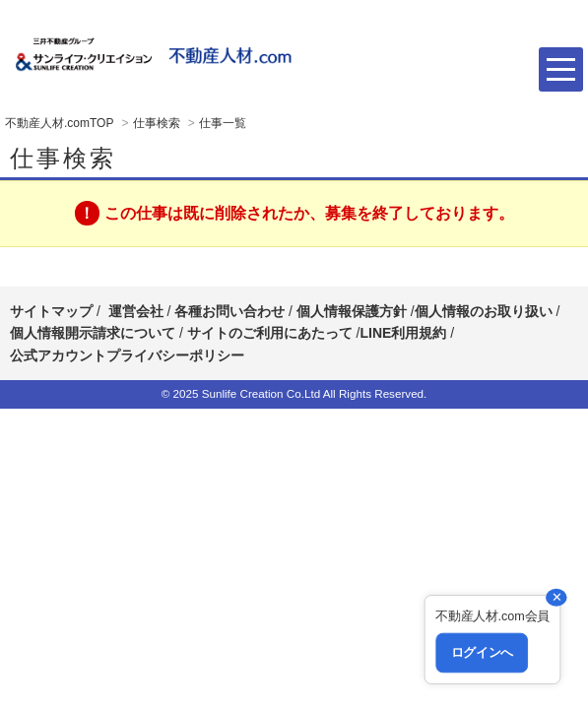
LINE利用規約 (403, 333)
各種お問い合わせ (229, 311)
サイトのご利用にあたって (270, 333)
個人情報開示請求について (93, 333)
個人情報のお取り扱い (486, 311)
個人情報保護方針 (352, 311)
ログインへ (481, 653)
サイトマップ (51, 311)
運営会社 (136, 311)
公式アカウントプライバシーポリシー (127, 355)
